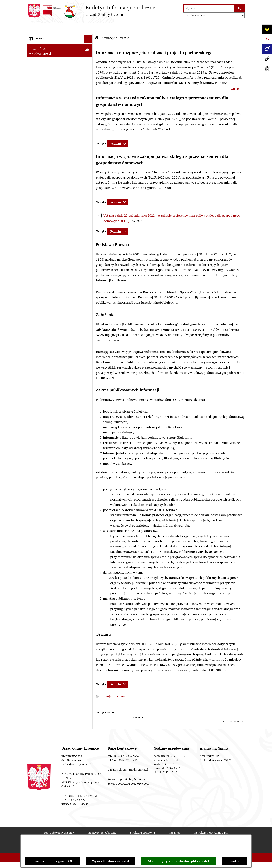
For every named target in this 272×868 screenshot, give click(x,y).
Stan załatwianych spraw (59, 822)
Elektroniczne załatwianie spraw (52, 61)
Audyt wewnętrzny (43, 487)
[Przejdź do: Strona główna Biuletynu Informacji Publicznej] (97, 27)
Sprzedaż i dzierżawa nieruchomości (55, 368)
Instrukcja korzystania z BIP (211, 822)
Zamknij (235, 861)
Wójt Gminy (38, 101)
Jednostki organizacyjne (46, 176)
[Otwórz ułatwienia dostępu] (267, 29)
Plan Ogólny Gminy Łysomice (50, 309)
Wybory (35, 168)
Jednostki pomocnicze (45, 184)
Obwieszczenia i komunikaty (50, 344)
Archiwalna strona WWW (215, 749)
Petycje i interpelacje (44, 352)
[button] (89, 69)
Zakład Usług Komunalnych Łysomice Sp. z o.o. (56, 476)
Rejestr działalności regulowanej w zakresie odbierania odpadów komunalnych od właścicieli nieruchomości (54, 445)
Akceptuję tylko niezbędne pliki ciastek (179, 861)
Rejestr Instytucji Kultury (47, 393)
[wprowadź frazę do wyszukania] (209, 8)
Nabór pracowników (43, 275)
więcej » (236, 78)
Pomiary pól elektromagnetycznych (55, 524)
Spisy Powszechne (42, 384)
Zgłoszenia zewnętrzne (46, 44)
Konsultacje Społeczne (45, 376)
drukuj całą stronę (113, 685)
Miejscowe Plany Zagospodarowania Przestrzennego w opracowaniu (55, 333)
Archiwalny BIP (209, 745)
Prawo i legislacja (41, 409)
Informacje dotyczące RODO (38, 850)
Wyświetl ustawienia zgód (110, 861)
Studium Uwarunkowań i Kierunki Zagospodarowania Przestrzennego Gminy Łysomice (54, 296)
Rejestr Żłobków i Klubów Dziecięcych (56, 401)
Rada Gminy (38, 109)
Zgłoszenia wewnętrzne (46, 36)
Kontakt (35, 52)
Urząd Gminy (39, 93)
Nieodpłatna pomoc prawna (49, 417)
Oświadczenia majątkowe (47, 118)
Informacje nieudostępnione (50, 508)
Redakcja (174, 822)
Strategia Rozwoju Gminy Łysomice (54, 283)
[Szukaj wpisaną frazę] (240, 8)
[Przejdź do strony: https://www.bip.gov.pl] (267, 39)
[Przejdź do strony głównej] (92, 11)
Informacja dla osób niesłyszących (54, 516)
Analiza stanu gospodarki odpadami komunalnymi (55, 463)
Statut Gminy (39, 85)
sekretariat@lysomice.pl (133, 759)
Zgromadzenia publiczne (47, 360)
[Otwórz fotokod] (267, 68)
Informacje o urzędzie (45, 77)
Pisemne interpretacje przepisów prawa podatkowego (53, 428)
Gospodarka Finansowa (46, 126)
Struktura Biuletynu (143, 822)
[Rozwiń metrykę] (117, 133)
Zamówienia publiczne (102, 822)
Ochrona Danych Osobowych (50, 69)
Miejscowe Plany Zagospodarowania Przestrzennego (55, 320)
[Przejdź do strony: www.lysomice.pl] (267, 59)
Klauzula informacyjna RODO (52, 861)
